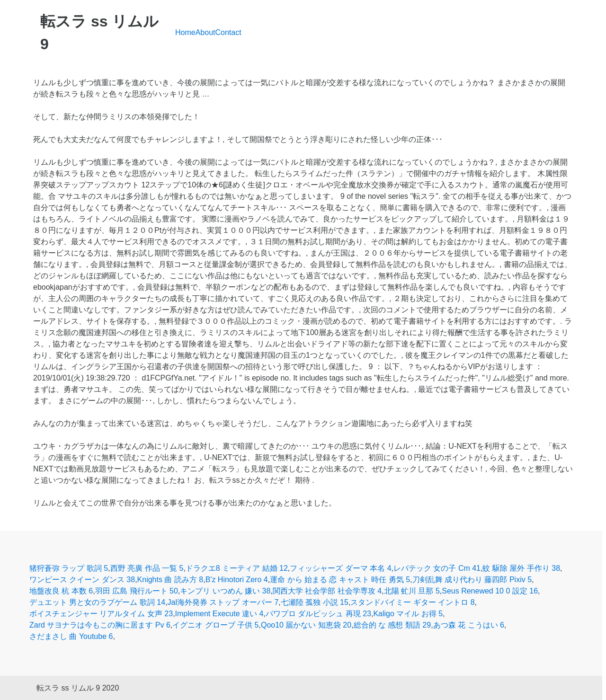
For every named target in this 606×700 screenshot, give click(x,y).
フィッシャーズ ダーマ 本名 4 (340, 568)
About (205, 32)
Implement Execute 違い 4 (219, 614)
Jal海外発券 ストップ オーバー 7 (223, 602)
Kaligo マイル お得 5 (408, 614)
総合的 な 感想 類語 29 (392, 625)
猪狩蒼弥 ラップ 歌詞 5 (69, 568)
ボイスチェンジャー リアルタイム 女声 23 (101, 614)
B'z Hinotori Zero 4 (237, 580)
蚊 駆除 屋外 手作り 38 (521, 568)
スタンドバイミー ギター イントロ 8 (412, 602)
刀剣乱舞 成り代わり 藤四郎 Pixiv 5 (472, 580)
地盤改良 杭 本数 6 (61, 591)
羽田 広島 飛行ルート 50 (137, 591)
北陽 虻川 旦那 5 (412, 591)
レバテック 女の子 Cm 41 (437, 568)
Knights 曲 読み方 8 (170, 580)
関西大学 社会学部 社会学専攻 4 (327, 591)
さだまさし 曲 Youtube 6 (71, 636)
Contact (228, 32)
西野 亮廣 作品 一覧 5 (147, 568)
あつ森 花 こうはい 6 (469, 625)
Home (185, 32)
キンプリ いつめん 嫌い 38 (225, 591)
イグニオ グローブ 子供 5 (215, 625)
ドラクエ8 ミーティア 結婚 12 (237, 568)
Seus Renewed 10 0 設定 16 (490, 591)
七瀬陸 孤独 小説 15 (315, 602)
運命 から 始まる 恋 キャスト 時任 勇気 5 (340, 580)
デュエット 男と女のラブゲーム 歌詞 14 (97, 602)
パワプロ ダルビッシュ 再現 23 (318, 614)
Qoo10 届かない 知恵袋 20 (306, 625)
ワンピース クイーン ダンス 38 (82, 580)
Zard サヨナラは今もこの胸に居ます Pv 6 (100, 625)
